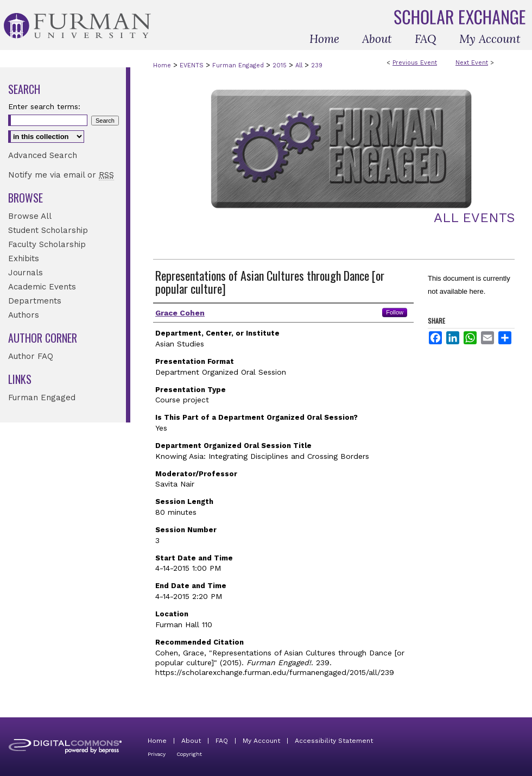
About (191, 741)
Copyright (189, 754)
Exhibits (24, 258)
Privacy (157, 754)
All (300, 65)
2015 (281, 65)
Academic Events (42, 287)
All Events (474, 218)
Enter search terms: (44, 106)
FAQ (222, 741)
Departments (35, 301)
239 (317, 65)
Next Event (472, 63)
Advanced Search (43, 155)
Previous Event (415, 63)
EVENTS (193, 65)
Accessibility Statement (334, 741)
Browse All (30, 216)
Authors (24, 315)
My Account (261, 741)
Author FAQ (31, 356)
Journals (26, 273)
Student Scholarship (48, 230)
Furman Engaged (239, 65)
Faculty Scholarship (47, 244)
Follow (395, 312)
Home (162, 65)
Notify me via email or (61, 175)
